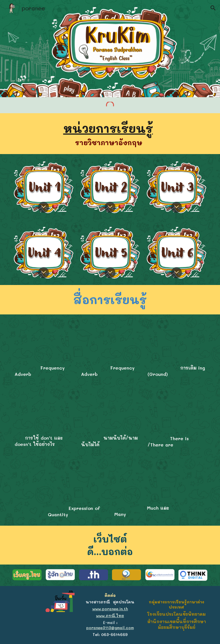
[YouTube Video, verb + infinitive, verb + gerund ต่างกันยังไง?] (177, 340)
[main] (110, 134)
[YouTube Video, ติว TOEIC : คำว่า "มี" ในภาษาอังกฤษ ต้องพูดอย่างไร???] (177, 411)
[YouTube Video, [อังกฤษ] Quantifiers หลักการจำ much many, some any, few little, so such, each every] (77, 481)
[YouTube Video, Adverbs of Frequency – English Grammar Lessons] (44, 340)
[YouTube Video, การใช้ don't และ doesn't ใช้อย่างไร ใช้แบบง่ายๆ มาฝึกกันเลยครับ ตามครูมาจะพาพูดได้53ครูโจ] (44, 411)
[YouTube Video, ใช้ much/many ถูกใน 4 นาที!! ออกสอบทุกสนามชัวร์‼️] (143, 481)
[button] (213, 8)
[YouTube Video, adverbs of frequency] (110, 340)
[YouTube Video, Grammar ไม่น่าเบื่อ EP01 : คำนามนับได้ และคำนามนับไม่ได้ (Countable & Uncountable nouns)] (110, 411)
